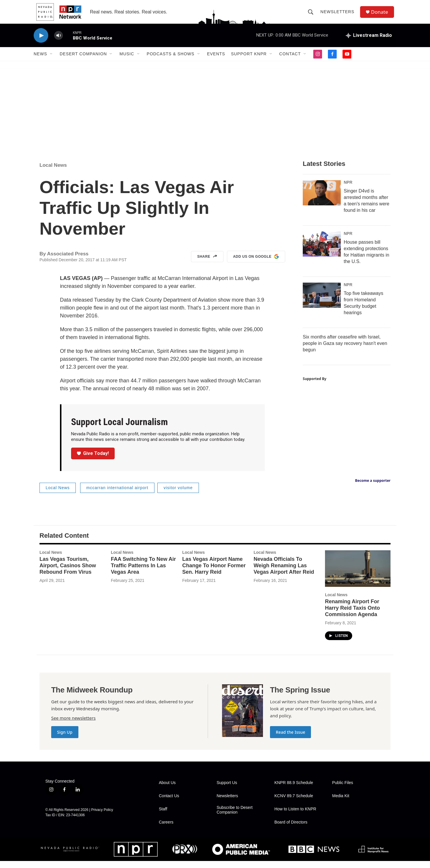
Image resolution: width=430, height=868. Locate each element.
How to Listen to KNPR (295, 816)
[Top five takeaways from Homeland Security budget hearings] (322, 302)
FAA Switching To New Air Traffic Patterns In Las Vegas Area (143, 573)
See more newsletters (73, 725)
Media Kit (341, 803)
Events (216, 61)
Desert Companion (83, 61)
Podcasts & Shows (171, 61)
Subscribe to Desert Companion (235, 817)
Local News (53, 172)
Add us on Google (256, 264)
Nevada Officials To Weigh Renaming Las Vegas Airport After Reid (284, 573)
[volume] (59, 43)
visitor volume (178, 495)
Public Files (343, 790)
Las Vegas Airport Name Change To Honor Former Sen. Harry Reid (214, 573)
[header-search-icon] (312, 15)
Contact (290, 61)
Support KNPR (249, 61)
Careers (166, 829)
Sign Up (65, 739)
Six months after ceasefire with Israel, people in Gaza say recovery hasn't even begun (345, 350)
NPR (348, 189)
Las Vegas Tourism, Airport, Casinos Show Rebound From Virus (68, 573)
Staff (163, 816)
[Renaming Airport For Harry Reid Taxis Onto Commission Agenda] (358, 576)
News (40, 61)
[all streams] (369, 42)
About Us (167, 790)
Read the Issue (290, 739)
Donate (381, 15)
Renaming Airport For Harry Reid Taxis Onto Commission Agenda (352, 615)
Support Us (227, 790)
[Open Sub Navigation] (51, 61)
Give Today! (93, 460)
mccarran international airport (117, 495)
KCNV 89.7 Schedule (294, 803)
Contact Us (169, 803)
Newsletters (339, 15)
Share (207, 264)
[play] (41, 43)
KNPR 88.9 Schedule (294, 790)
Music (127, 61)
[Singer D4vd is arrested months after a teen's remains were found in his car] (322, 200)
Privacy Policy (102, 817)
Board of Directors (291, 829)
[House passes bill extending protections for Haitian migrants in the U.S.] (322, 251)
